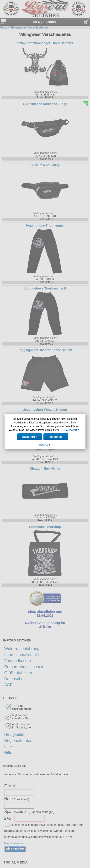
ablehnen (56, 437)
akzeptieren (29, 437)
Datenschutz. (72, 430)
